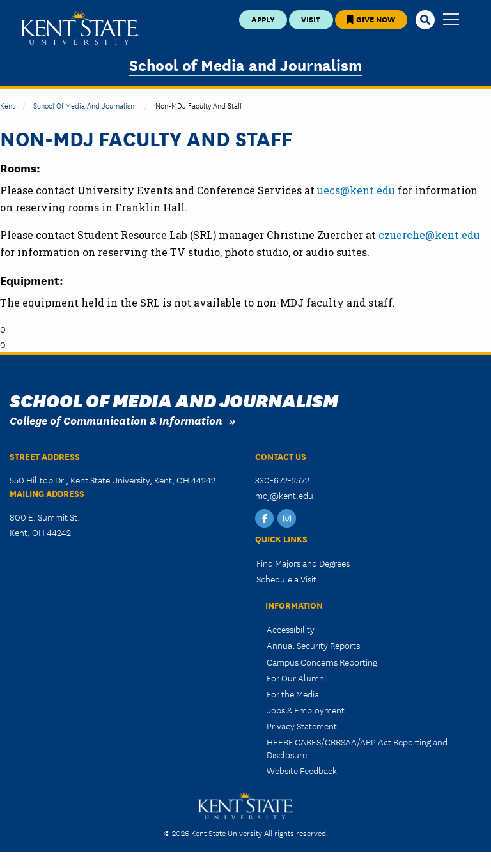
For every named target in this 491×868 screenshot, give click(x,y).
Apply (263, 19)
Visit (311, 19)
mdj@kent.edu (284, 495)
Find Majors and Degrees (303, 563)
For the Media (293, 694)
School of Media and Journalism (246, 64)
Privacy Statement (302, 726)
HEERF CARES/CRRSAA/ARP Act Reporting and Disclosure (357, 748)
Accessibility (291, 629)
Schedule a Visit (286, 579)
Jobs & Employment (306, 710)
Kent (7, 105)
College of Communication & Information (116, 420)
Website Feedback (302, 770)
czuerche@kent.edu (429, 235)
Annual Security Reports (313, 645)
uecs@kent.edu (356, 190)
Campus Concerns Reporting (322, 662)
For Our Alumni (296, 678)
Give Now (371, 19)
